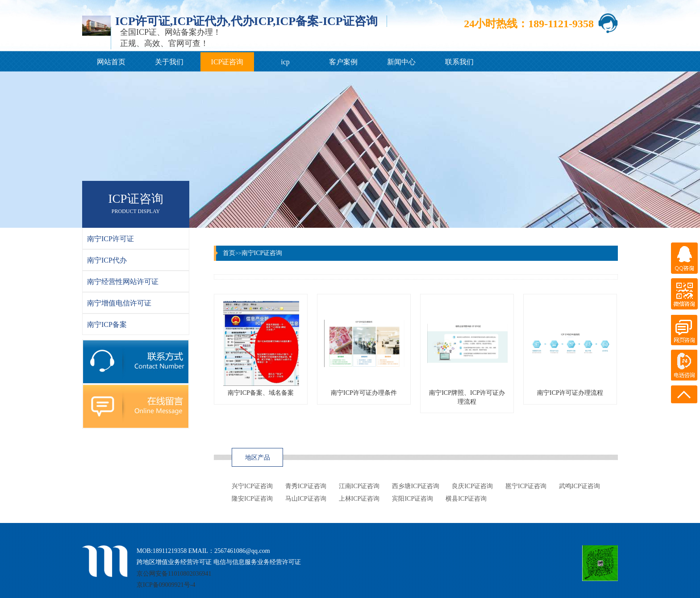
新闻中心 (401, 62)
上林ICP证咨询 (359, 499)
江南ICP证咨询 (359, 486)
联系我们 (459, 62)
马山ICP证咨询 (306, 499)
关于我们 (169, 62)
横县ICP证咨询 (466, 499)
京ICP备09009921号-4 (166, 585)
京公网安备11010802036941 (174, 574)
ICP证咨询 (227, 62)
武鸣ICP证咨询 (579, 486)
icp (285, 62)
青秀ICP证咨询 (306, 486)
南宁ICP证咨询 (262, 253)
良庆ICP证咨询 (472, 486)
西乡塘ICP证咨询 (416, 486)
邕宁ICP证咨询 (526, 486)
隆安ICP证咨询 (252, 499)
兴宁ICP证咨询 (252, 486)
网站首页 (111, 62)
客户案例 (343, 62)
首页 (229, 253)
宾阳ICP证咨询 (412, 499)
